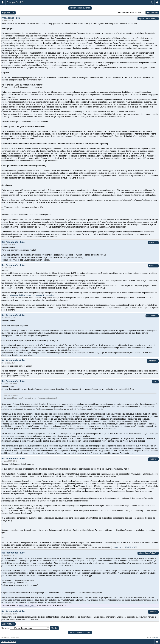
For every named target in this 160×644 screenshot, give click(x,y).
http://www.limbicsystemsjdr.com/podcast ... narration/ (32, 295)
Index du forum (8, 641)
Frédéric (153, 242)
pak (155, 382)
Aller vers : (5, 628)
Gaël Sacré (152, 316)
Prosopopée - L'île (15, 2)
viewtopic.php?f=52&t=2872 (125, 547)
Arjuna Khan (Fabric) (148, 18)
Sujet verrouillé (8, 13)
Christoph (153, 361)
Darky (157, 637)
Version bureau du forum (80, 8)
